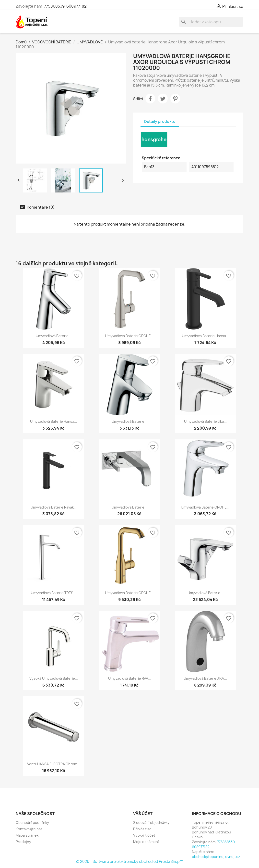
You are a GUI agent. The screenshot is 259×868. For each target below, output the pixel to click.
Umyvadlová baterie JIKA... (205, 678)
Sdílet (150, 99)
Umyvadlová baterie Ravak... (54, 507)
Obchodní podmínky (32, 823)
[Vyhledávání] (211, 22)
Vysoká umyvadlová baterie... (54, 678)
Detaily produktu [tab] (160, 121)
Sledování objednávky (151, 823)
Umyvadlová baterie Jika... (205, 421)
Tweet (163, 99)
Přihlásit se (142, 829)
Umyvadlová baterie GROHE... (129, 336)
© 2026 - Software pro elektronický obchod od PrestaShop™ (130, 862)
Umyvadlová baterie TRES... (53, 593)
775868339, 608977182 (65, 6)
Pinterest (175, 99)
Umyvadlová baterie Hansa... (205, 336)
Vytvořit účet (144, 835)
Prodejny (23, 842)
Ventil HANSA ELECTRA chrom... (54, 764)
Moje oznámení (146, 842)
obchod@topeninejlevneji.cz (216, 857)
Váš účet (143, 814)
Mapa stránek (27, 835)
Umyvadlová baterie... (54, 336)
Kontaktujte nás (29, 829)
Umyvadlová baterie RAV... (129, 678)
